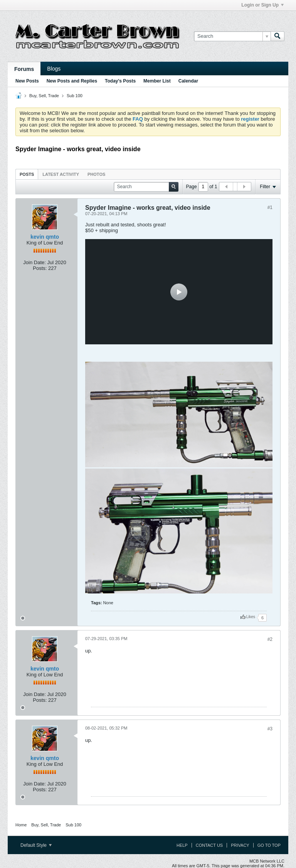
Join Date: (34, 262)
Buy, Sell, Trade (44, 96)
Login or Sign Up (262, 5)
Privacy (240, 845)
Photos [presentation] (96, 174)
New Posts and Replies (72, 81)
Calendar (188, 81)
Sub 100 (75, 96)
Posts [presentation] (27, 174)
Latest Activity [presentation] (61, 174)
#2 (270, 639)
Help (182, 845)
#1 (270, 207)
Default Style (36, 845)
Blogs (54, 69)
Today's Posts (120, 81)
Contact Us (209, 845)
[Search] (232, 36)
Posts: (40, 268)
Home (21, 825)
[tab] (27, 174)
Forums (24, 69)
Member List (157, 81)
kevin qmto (45, 237)
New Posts (27, 81)
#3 (270, 729)
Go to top (269, 845)
